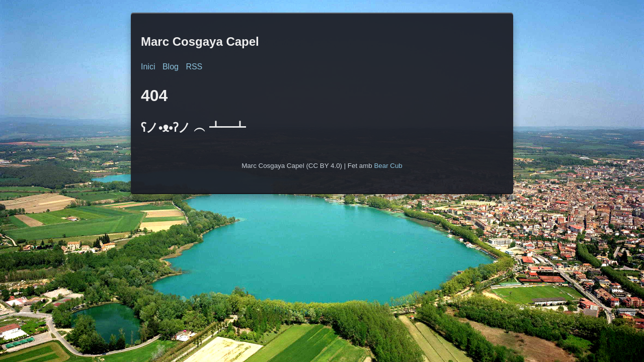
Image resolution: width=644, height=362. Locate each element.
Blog (171, 67)
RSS (194, 67)
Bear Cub (388, 166)
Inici (148, 67)
